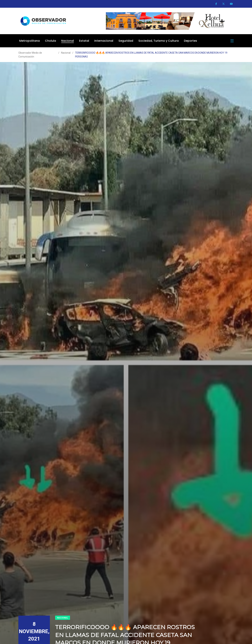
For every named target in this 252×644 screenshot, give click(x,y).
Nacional (68, 41)
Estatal (84, 41)
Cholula (50, 41)
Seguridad (126, 41)
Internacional (104, 41)
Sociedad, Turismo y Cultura (159, 41)
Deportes (190, 41)
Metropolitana (29, 41)
